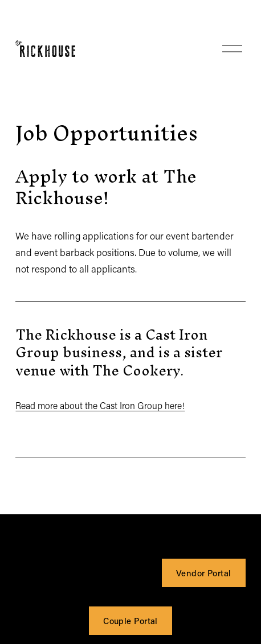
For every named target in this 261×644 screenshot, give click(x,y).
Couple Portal (130, 621)
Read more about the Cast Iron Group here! (100, 405)
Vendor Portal (204, 573)
